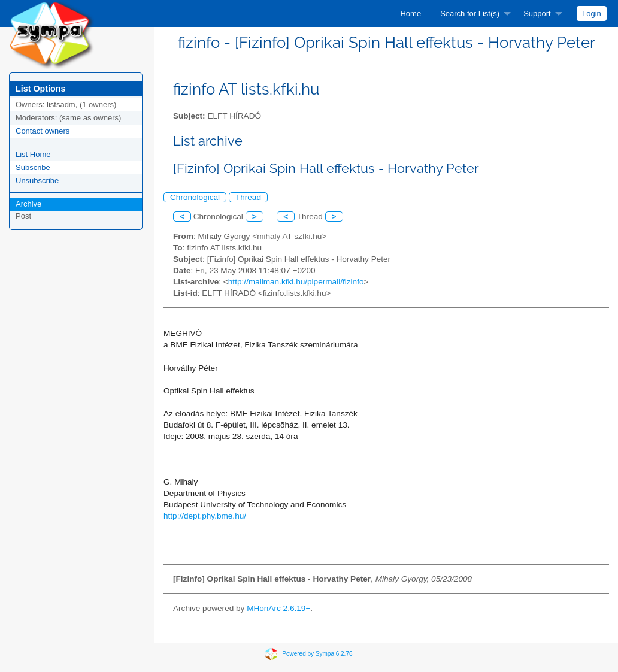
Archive (28, 204)
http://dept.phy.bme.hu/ (205, 516)
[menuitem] (411, 13)
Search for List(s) (470, 13)
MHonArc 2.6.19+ (278, 608)
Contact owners (43, 131)
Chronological (195, 197)
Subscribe (33, 167)
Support (537, 13)
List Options (40, 89)
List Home (33, 154)
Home (411, 13)
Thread (248, 197)
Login (592, 13)
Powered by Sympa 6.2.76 (317, 653)
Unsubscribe (37, 181)
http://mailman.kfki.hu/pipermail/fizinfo (296, 282)
